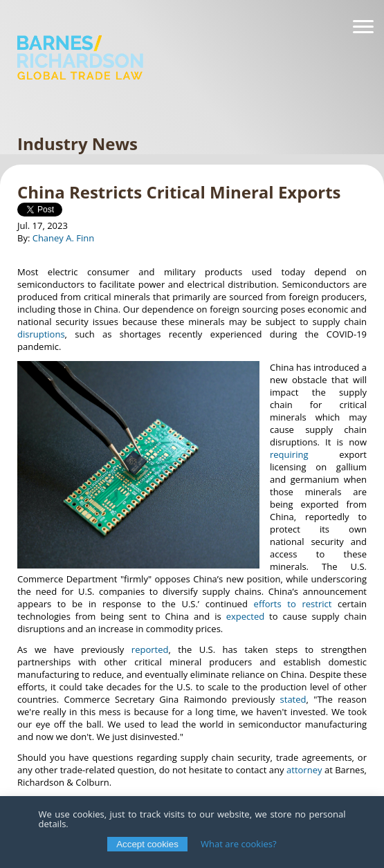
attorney (304, 770)
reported (150, 649)
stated (293, 699)
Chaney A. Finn (64, 238)
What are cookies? (239, 844)
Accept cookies (147, 844)
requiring (289, 454)
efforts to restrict (293, 604)
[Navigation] (363, 27)
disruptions (41, 334)
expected (245, 616)
